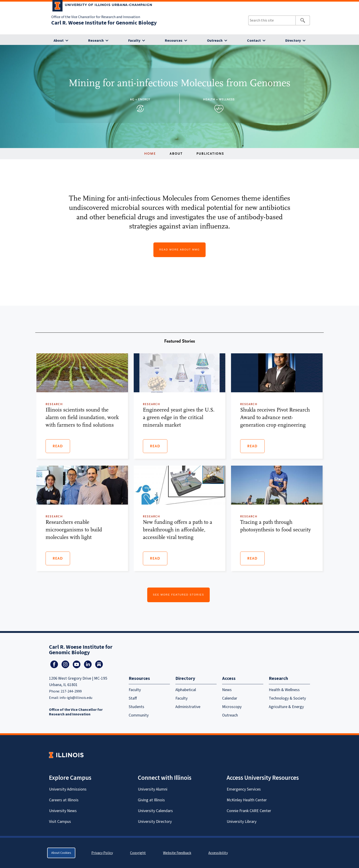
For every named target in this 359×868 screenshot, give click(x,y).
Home (150, 154)
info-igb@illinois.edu (76, 698)
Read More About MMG (179, 250)
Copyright (138, 853)
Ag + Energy (140, 99)
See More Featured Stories (179, 595)
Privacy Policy (102, 853)
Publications (210, 154)
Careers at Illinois (64, 800)
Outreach (215, 41)
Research (96, 41)
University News (63, 811)
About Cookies (61, 853)
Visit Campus (60, 822)
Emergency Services (244, 789)
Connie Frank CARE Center (249, 811)
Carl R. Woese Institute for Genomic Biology (104, 23)
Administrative (188, 707)
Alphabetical (186, 690)
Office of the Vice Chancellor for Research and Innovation (96, 17)
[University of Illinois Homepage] (66, 755)
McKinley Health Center (247, 800)
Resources (174, 41)
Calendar (230, 698)
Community (139, 715)
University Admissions (68, 789)
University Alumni (153, 789)
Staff (133, 698)
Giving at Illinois (151, 800)
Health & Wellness (284, 690)
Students (136, 707)
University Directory (155, 822)
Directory (293, 41)
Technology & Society (287, 698)
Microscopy (232, 707)
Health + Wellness (219, 99)
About (59, 41)
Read (58, 446)
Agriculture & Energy (286, 707)
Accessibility (218, 853)
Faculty (134, 41)
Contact (254, 41)
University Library (242, 822)
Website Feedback (178, 853)
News (227, 690)
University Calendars (155, 811)
